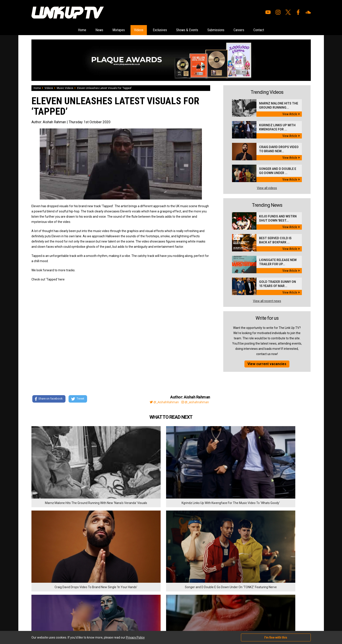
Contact (283, 30)
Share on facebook (49, 400)
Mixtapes (105, 30)
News (80, 30)
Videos (130, 30)
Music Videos (65, 89)
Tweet (79, 400)
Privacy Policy (79, 594)
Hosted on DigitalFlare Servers (48, 621)
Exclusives (157, 30)
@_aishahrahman (194, 402)
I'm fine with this (276, 637)
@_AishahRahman (159, 402)
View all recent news (267, 301)
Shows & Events (192, 30)
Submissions (228, 30)
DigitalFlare (81, 617)
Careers (257, 30)
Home (58, 30)
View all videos (267, 188)
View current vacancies (267, 364)
